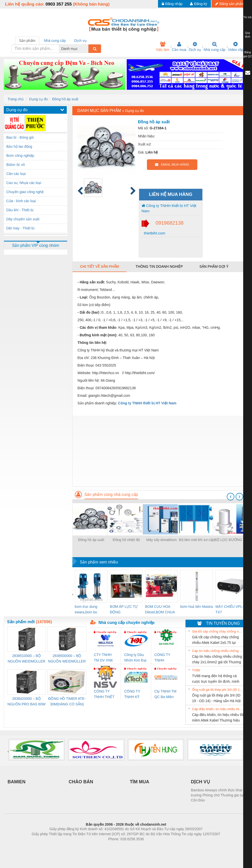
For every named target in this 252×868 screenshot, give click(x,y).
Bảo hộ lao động (19, 146)
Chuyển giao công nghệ (25, 192)
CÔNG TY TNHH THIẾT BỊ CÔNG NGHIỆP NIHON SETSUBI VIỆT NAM (105, 694)
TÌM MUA (139, 782)
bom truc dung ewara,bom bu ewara (86, 610)
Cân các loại (16, 174)
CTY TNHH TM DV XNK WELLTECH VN (103, 658)
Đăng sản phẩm (230, 4)
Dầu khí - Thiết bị (20, 210)
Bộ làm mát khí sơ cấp (197, 540)
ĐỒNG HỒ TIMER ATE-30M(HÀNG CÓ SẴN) (67, 701)
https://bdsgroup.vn (119, 847)
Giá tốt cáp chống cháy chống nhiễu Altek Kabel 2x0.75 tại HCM (218, 631)
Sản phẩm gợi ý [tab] (214, 266)
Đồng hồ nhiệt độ (126, 540)
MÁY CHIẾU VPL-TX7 (229, 609)
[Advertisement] (160, 451)
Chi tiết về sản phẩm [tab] (100, 266)
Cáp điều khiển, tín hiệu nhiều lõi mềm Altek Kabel (218, 709)
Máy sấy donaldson (161, 540)
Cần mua (179, 47)
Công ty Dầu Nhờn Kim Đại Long (135, 658)
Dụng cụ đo (38, 99)
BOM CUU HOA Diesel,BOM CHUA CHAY (160, 610)
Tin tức (248, 17)
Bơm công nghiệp (20, 156)
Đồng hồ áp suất (65, 99)
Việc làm (163, 47)
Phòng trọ (94, 847)
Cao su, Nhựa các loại (24, 183)
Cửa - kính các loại (21, 201)
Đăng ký (198, 4)
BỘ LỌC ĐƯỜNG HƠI (232, 540)
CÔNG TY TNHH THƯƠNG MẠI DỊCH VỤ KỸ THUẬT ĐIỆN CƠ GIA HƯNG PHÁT (166, 658)
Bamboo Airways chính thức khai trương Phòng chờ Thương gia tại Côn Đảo (217, 795)
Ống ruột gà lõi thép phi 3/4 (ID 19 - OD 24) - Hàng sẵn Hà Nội (218, 690)
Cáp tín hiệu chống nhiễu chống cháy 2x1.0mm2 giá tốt (218, 651)
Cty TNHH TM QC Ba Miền (165, 694)
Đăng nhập (172, 4)
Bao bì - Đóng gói (20, 137)
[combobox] (87, 49)
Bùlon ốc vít (15, 165)
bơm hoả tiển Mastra (196, 607)
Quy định (248, 35)
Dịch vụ (195, 47)
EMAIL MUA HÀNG (172, 164)
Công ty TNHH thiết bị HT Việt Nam (169, 208)
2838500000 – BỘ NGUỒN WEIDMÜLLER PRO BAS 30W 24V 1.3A (67, 659)
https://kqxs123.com (150, 847)
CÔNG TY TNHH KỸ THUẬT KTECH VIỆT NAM (134, 694)
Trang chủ (16, 99)
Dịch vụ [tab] (81, 41)
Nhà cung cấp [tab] (55, 41)
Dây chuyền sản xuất (23, 219)
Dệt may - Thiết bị (20, 228)
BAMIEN (17, 782)
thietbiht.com (154, 233)
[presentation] (231, 497)
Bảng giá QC (247, 54)
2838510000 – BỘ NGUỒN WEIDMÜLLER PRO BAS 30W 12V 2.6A (26, 659)
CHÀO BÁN (81, 782)
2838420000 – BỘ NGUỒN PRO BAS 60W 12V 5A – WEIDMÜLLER (26, 702)
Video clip (236, 47)
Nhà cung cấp (215, 47)
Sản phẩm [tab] (27, 41)
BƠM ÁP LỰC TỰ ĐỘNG (124, 609)
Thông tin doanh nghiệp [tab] (159, 266)
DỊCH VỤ (200, 782)
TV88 (196, 670)
